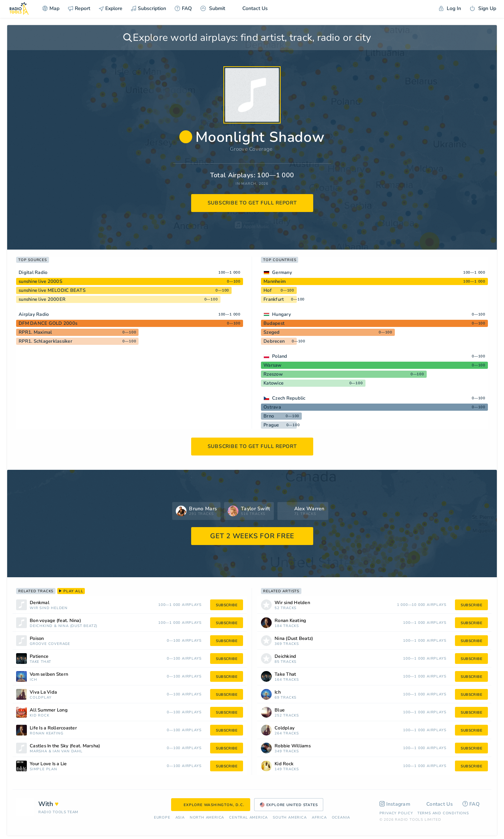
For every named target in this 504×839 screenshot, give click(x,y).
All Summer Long (49, 710)
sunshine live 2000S (40, 281)
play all (71, 591)
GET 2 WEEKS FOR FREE (252, 536)
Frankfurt (274, 299)
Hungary (282, 314)
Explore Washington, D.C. (210, 805)
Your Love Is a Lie (48, 764)
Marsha (38, 751)
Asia (180, 818)
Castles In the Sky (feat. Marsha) (65, 746)
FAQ (183, 8)
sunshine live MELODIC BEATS (52, 290)
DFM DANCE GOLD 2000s (48, 323)
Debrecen (274, 341)
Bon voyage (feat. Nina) (55, 621)
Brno (269, 416)
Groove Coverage (251, 149)
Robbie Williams (293, 746)
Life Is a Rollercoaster (53, 728)
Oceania (341, 818)
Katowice (273, 383)
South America (290, 818)
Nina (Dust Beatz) (78, 626)
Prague (271, 425)
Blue (280, 710)
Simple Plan (43, 769)
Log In (450, 8)
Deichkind (41, 626)
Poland (280, 356)
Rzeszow (273, 374)
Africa (319, 818)
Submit (213, 8)
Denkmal (40, 603)
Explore (111, 8)
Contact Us (251, 8)
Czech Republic (289, 398)
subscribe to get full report (252, 203)
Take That (40, 662)
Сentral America (248, 818)
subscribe (227, 605)
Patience (39, 657)
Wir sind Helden (49, 608)
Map (51, 8)
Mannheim (275, 281)
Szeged (272, 332)
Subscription (149, 8)
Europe (162, 818)
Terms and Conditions (443, 813)
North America (207, 818)
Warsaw (273, 365)
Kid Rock (39, 716)
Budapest (274, 323)
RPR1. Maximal (35, 332)
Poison (37, 639)
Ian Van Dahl (68, 751)
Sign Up (483, 8)
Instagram (395, 804)
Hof (268, 290)
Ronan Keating (46, 734)
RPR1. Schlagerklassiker (45, 341)
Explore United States (289, 805)
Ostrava (272, 407)
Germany (282, 273)
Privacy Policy (396, 813)
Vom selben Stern (49, 674)
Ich (33, 680)
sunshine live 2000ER (42, 299)
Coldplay (40, 698)
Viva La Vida (43, 692)
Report (79, 8)
